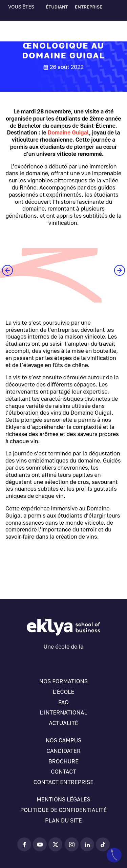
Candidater (63, 751)
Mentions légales (63, 799)
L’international (63, 712)
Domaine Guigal (68, 132)
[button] (7, 270)
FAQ (63, 702)
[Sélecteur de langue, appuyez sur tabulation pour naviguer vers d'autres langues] (24, 17)
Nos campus (64, 740)
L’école (63, 692)
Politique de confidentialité (64, 810)
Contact (63, 772)
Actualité (63, 723)
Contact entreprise (63, 782)
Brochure (63, 761)
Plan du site (63, 820)
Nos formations (63, 681)
